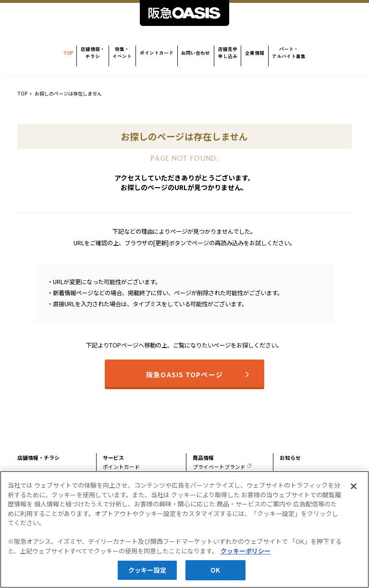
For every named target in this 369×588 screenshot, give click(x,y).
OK (215, 574)
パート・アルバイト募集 (289, 53)
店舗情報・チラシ (93, 53)
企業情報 (255, 53)
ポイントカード (157, 53)
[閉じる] (354, 490)
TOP (68, 53)
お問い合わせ (196, 53)
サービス (113, 457)
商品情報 (203, 457)
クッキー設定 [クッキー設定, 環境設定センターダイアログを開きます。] (147, 574)
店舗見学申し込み (228, 53)
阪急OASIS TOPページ (184, 374)
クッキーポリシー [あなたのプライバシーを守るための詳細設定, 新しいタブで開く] (246, 555)
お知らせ (290, 457)
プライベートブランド (219, 467)
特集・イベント (122, 53)
